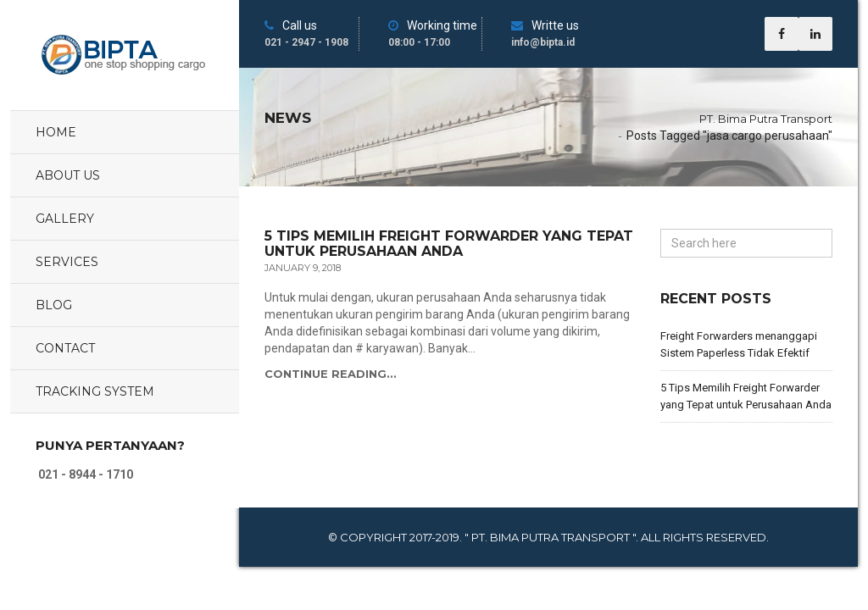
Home (56, 132)
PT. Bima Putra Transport (766, 119)
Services (67, 262)
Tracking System (95, 391)
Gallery (65, 219)
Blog (54, 305)
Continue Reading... (331, 374)
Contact (65, 348)
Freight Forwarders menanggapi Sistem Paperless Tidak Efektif (739, 344)
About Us (68, 175)
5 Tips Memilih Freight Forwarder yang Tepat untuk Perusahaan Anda (449, 244)
